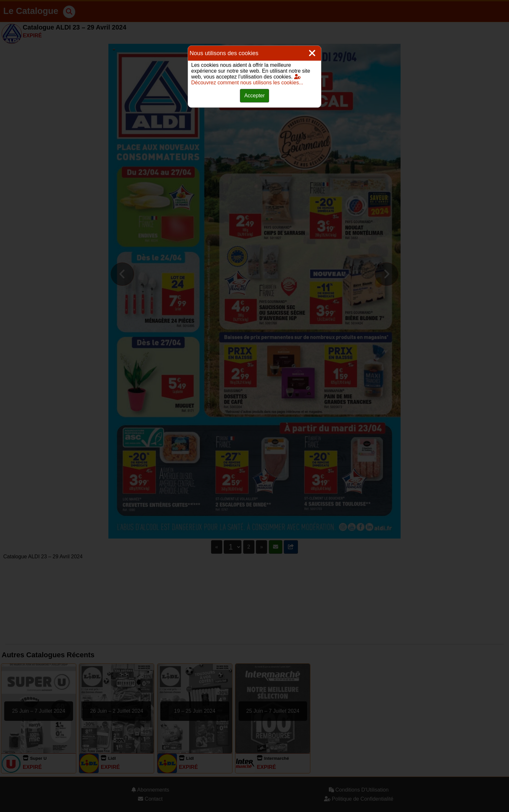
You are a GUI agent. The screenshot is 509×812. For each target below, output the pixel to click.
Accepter (254, 96)
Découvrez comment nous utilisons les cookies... (247, 80)
